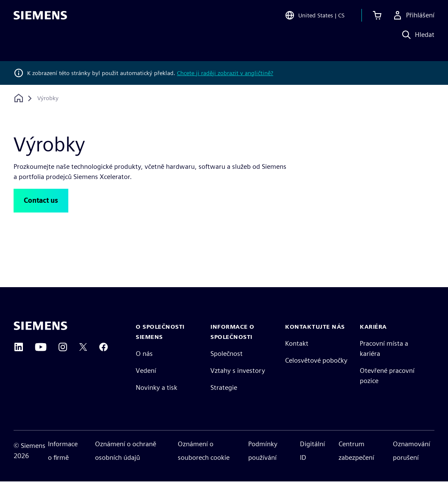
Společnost (227, 367)
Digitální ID (312, 464)
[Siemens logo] (40, 19)
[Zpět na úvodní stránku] (19, 98)
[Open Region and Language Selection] (315, 19)
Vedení (146, 384)
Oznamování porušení (412, 464)
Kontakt (297, 357)
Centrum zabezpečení (356, 464)
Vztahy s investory (238, 384)
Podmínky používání (263, 464)
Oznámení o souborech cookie (204, 464)
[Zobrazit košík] (377, 19)
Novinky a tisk (157, 401)
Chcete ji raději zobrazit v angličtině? (225, 73)
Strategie (224, 401)
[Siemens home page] (41, 339)
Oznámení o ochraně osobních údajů (126, 464)
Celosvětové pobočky (316, 374)
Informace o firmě (63, 464)
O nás (144, 367)
